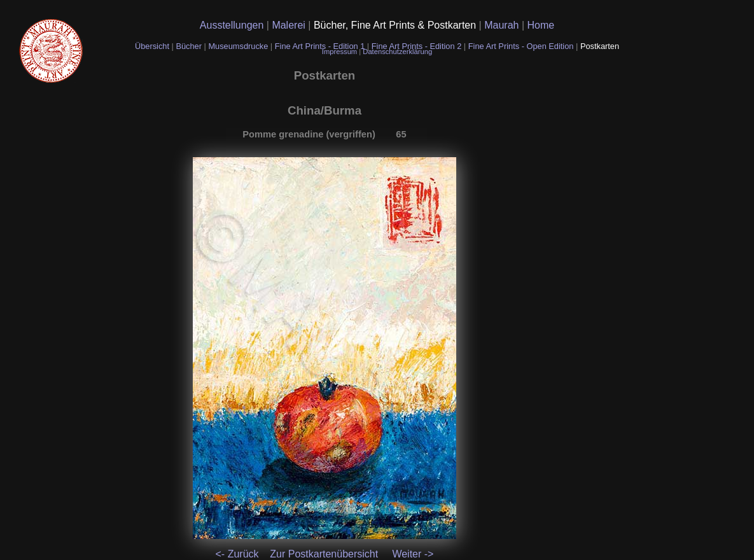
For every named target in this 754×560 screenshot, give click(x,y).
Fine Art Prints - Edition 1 (320, 46)
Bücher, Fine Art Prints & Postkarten (396, 25)
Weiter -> (413, 554)
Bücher (190, 46)
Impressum (340, 52)
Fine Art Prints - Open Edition (522, 46)
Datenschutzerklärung (397, 52)
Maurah (503, 25)
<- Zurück (237, 554)
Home (541, 25)
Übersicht (153, 46)
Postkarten (600, 46)
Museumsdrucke (239, 46)
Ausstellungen (233, 25)
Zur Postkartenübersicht (324, 554)
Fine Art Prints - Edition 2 (417, 46)
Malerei (290, 25)
